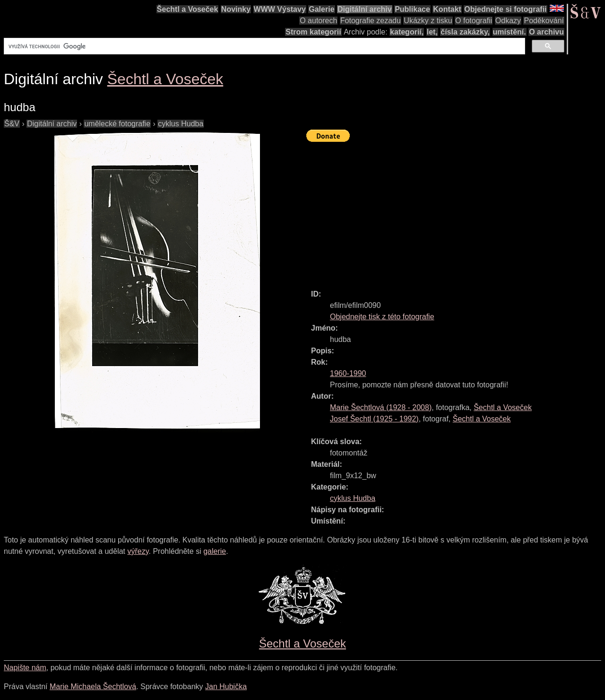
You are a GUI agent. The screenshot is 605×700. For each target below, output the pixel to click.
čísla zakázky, (465, 32)
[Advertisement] (456, 211)
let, (432, 32)
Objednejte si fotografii (505, 9)
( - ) (381, 407)
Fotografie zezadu (371, 21)
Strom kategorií (313, 32)
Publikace (412, 9)
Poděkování (544, 21)
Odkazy (508, 21)
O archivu (546, 32)
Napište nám (25, 668)
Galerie (321, 9)
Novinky (236, 9)
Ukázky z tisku (428, 21)
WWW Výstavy (280, 9)
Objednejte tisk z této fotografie (382, 317)
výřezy (138, 551)
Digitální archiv (365, 9)
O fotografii (474, 21)
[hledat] (264, 46)
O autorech (318, 21)
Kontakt (447, 9)
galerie (215, 551)
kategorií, (407, 32)
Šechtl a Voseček (188, 9)
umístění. (510, 32)
